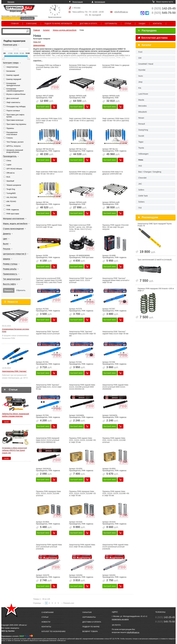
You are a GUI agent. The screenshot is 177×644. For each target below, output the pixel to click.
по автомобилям (28, 18)
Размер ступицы (10, 264)
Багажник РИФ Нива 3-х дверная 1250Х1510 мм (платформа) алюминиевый (83, 67)
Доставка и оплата (88, 24)
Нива (141, 160)
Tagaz (141, 142)
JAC (140, 184)
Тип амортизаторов (12, 279)
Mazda (141, 100)
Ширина (7, 259)
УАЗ (140, 166)
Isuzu (141, 76)
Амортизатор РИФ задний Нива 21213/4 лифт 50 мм (49, 226)
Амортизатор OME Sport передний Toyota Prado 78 (155, 225)
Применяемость (10, 274)
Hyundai (142, 70)
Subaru (141, 202)
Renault (142, 124)
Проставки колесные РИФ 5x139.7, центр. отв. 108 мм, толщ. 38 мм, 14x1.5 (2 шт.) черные (81, 228)
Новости (13, 302)
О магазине (32, 24)
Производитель (10, 156)
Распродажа (147, 31)
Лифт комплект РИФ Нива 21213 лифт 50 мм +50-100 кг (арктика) (116, 119)
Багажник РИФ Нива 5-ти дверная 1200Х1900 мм (113, 173)
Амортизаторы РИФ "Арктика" (14, 371)
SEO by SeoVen (8, 631)
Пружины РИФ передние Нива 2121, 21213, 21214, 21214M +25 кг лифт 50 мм (83, 493)
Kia (140, 88)
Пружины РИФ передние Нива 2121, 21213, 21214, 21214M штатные (48, 493)
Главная (15, 24)
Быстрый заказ (43, 107)
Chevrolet (142, 178)
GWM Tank (143, 196)
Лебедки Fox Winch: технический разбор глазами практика (15, 415)
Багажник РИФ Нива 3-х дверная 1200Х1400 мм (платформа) (83, 173)
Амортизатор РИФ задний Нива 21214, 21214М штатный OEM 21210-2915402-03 (82, 387)
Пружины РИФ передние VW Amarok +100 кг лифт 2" (156, 290)
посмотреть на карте (120, 619)
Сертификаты (111, 24)
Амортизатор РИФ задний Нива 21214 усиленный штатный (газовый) (115, 547)
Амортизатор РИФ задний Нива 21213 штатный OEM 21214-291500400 (115, 387)
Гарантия (87, 612)
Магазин (11, 2)
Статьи (128, 24)
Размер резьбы (10, 269)
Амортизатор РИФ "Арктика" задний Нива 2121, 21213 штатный (81, 280)
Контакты (157, 24)
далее (6, 422)
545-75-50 (164, 13)
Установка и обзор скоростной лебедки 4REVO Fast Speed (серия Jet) (14, 450)
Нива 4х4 (37, 42)
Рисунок (7, 249)
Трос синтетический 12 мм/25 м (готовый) (155, 260)
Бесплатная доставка (153, 38)
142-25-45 (164, 8)
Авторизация (100, 2)
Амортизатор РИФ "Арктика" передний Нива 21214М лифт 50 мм (82, 334)
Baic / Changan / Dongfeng (150, 172)
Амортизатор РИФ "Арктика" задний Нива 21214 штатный (48, 333)
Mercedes (142, 106)
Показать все (69, 603)
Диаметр (7, 234)
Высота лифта (9, 284)
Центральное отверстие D (15, 254)
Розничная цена (10, 45)
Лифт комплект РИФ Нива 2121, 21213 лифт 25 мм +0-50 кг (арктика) (49, 121)
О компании (48, 612)
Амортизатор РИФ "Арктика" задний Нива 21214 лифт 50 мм (115, 333)
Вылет (6, 244)
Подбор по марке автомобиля (58, 24)
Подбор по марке (91, 627)
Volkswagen (143, 154)
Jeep (140, 82)
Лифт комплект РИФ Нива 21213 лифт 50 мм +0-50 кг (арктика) (83, 119)
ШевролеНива (39, 45)
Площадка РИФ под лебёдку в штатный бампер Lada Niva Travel (48, 67)
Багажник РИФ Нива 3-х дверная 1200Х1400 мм (116, 66)
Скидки (142, 24)
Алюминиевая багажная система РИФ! (16, 330)
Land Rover (143, 94)
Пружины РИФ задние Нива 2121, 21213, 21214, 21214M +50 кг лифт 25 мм (83, 440)
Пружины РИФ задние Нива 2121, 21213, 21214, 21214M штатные (114, 440)
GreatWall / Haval (146, 64)
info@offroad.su (121, 12)
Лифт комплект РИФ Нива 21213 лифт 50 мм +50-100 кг (49, 173)
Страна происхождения (13, 229)
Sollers (141, 190)
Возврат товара (90, 631)
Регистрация (78, 2)
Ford (140, 52)
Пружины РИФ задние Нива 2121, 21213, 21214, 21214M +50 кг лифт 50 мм (116, 493)
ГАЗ (140, 208)
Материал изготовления (14, 219)
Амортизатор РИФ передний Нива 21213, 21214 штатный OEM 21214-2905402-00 (48, 440)
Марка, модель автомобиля (15, 224)
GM (140, 58)
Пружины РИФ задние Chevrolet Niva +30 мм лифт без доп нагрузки (115, 227)
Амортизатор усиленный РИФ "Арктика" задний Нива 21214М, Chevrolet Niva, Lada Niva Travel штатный (49, 281)
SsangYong (143, 130)
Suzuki (141, 136)
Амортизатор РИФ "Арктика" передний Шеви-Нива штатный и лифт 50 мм (116, 280)
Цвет (5, 239)
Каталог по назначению (11, 18)
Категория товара (11, 63)
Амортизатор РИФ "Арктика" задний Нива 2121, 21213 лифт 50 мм (49, 387)
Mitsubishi (143, 112)
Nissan (141, 118)
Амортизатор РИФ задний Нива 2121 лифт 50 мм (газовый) (82, 546)
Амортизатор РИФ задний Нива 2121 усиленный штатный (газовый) (49, 547)
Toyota (141, 148)
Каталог (147, 45)
